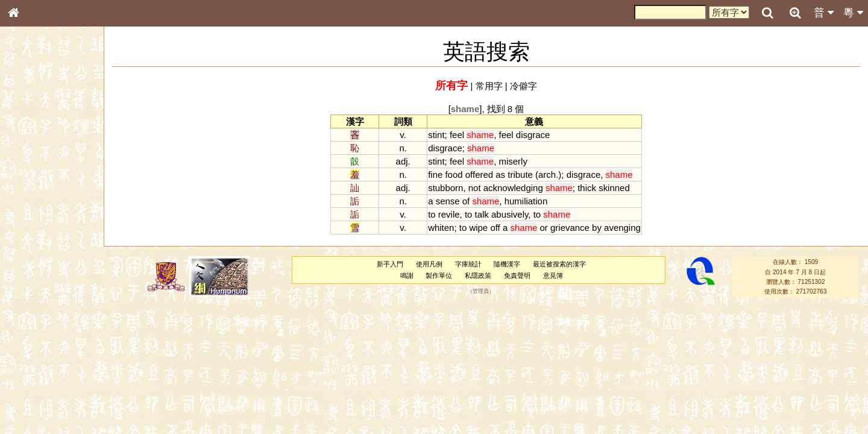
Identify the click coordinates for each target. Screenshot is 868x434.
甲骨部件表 (33, 183)
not (475, 188)
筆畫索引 (30, 172)
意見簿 (553, 275)
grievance (570, 228)
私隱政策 (478, 275)
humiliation (526, 201)
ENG (53, 133)
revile (449, 214)
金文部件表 (33, 194)
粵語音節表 (33, 236)
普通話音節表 (37, 328)
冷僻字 (524, 86)
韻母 (41, 317)
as (500, 175)
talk (482, 214)
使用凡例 (429, 264)
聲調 (57, 317)
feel (457, 135)
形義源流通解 (37, 205)
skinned (614, 188)
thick (587, 188)
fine (435, 175)
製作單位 (439, 275)
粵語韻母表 (33, 259)
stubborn (445, 188)
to (432, 214)
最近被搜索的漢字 (559, 264)
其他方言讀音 (37, 339)
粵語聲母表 (33, 247)
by (597, 228)
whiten (441, 228)
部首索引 (30, 161)
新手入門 (390, 264)
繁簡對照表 (33, 403)
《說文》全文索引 (44, 371)
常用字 (489, 86)
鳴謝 (407, 275)
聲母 (24, 317)
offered (479, 175)
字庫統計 (468, 264)
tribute (520, 175)
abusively (510, 214)
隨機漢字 (507, 264)
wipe (478, 228)
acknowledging (513, 188)
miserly (513, 161)
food (454, 175)
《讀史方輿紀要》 (44, 382)
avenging (622, 228)
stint (436, 135)
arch (547, 175)
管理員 (481, 292)
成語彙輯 (30, 392)
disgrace (533, 135)
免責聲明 (517, 275)
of (466, 201)
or (544, 228)
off (495, 228)
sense (448, 201)
